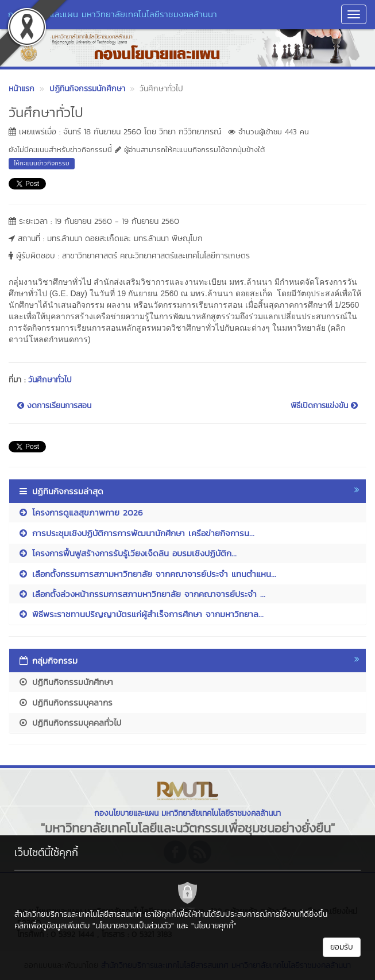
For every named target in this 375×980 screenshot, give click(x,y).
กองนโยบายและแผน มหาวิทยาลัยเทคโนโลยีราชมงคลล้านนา (113, 14)
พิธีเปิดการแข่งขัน (324, 406)
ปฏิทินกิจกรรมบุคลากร (65, 702)
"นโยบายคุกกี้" (214, 926)
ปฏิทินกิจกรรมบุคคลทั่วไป (69, 723)
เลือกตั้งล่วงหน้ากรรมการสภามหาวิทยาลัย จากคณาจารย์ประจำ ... (142, 594)
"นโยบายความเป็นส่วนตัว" (133, 926)
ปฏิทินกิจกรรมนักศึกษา (65, 682)
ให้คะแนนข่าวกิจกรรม (42, 163)
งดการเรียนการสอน (54, 406)
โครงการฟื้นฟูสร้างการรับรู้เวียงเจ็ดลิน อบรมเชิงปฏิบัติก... (127, 553)
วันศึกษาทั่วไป (50, 380)
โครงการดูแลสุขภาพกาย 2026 (80, 512)
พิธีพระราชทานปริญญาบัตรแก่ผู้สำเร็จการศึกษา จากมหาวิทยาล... (141, 614)
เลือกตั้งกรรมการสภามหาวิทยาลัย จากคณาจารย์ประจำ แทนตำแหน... (147, 574)
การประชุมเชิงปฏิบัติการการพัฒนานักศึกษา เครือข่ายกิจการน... (136, 533)
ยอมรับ (342, 947)
